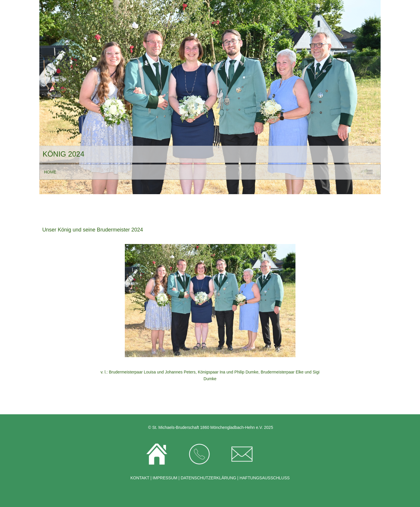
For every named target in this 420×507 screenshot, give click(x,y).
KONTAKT (140, 478)
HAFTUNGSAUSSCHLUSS (265, 478)
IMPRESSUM (164, 478)
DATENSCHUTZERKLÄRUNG (208, 478)
